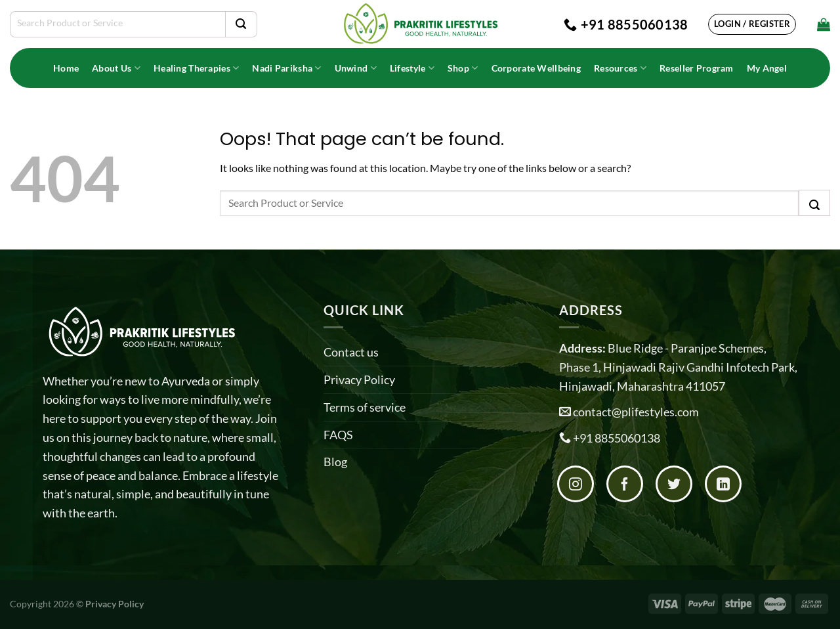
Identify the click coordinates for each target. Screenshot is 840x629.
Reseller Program (697, 68)
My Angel (767, 68)
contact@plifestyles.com (636, 412)
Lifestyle (412, 68)
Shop (463, 68)
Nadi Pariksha (286, 68)
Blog (335, 462)
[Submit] (241, 24)
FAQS (338, 435)
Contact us (351, 352)
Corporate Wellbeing (536, 68)
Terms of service (365, 407)
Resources (620, 68)
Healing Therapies (196, 68)
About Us (116, 68)
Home (66, 68)
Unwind (356, 68)
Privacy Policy (359, 380)
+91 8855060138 (617, 438)
